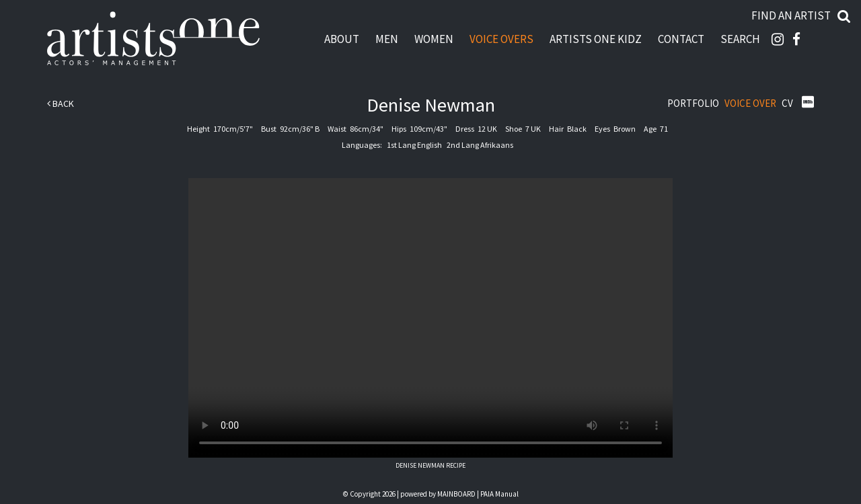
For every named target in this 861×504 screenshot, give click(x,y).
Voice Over (750, 103)
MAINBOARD (456, 494)
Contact (681, 39)
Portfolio (693, 103)
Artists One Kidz (596, 39)
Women (434, 39)
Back (61, 103)
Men (387, 39)
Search (740, 39)
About (342, 39)
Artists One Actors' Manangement (153, 39)
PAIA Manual (499, 494)
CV (787, 103)
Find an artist (791, 15)
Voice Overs (501, 39)
